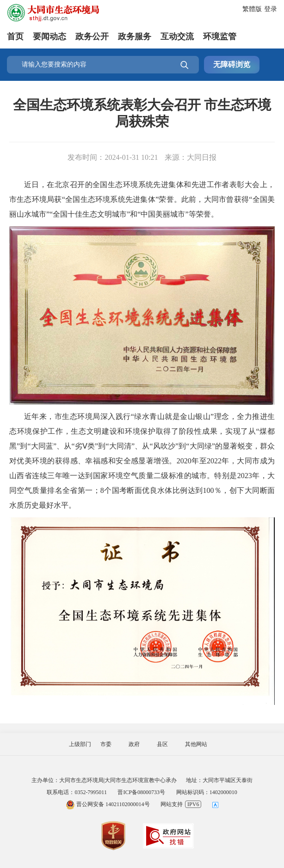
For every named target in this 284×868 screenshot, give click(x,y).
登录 (271, 9)
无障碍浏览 (232, 64)
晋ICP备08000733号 (141, 792)
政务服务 (135, 36)
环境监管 (220, 36)
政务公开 (92, 36)
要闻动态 (49, 36)
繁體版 (252, 9)
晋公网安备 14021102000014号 (108, 804)
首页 (15, 36)
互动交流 (177, 36)
